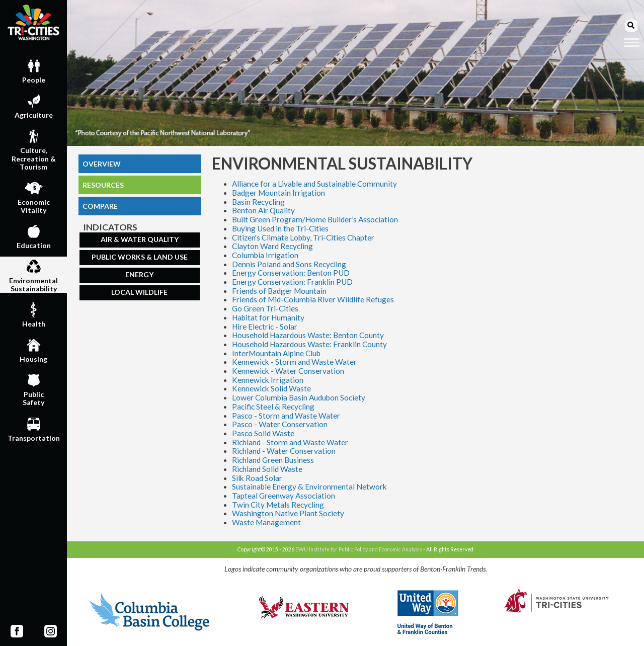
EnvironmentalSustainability (33, 275)
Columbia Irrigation (265, 255)
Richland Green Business (273, 460)
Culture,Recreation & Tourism (34, 148)
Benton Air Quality (263, 210)
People (34, 70)
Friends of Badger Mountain (279, 291)
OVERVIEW (102, 164)
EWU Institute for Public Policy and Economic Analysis (359, 549)
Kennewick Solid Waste (271, 388)
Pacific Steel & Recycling (273, 407)
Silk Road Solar (257, 478)
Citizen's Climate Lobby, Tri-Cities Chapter (303, 237)
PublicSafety (33, 388)
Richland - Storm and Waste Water (290, 442)
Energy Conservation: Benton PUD (291, 273)
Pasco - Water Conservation (280, 424)
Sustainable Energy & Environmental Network (309, 487)
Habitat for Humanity (268, 317)
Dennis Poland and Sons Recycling (289, 264)
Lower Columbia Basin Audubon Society (299, 397)
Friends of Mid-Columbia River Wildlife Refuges (313, 299)
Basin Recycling (258, 202)
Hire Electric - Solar (265, 327)
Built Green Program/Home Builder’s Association (315, 219)
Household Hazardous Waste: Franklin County (309, 344)
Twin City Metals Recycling (278, 505)
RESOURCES (103, 185)
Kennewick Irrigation (268, 380)
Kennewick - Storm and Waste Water (294, 362)
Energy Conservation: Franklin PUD (292, 282)
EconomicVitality (34, 196)
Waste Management (266, 522)
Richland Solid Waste (267, 469)
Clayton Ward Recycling (272, 246)
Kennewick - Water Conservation (288, 371)
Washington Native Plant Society (288, 513)
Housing (33, 349)
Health (34, 314)
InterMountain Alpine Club (276, 353)
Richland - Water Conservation (284, 451)
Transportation (34, 428)
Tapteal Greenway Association (284, 496)
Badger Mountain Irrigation (278, 193)
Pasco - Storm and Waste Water (286, 416)
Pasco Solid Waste (263, 433)
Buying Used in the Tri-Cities (280, 228)
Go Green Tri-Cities (265, 308)
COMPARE (100, 206)
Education (34, 235)
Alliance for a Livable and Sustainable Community (314, 184)
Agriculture (34, 105)
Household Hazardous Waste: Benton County (308, 335)
